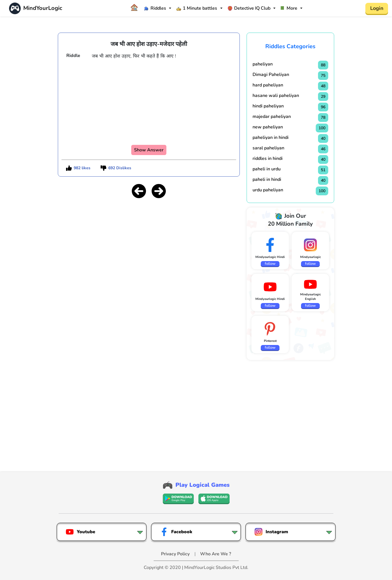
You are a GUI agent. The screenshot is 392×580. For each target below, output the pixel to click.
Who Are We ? (216, 554)
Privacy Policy (176, 554)
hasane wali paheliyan (276, 96)
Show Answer (149, 150)
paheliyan (263, 64)
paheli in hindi (267, 179)
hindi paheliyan (268, 106)
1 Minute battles (197, 8)
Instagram (271, 532)
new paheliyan (268, 127)
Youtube (80, 532)
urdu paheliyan (268, 190)
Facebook (176, 532)
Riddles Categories (290, 46)
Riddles (155, 8)
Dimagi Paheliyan (271, 75)
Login (377, 8)
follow (270, 264)
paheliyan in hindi (271, 137)
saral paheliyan (268, 148)
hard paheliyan (268, 85)
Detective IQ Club (249, 8)
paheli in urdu (267, 169)
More (289, 8)
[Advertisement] (149, 243)
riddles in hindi (268, 158)
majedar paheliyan (272, 117)
